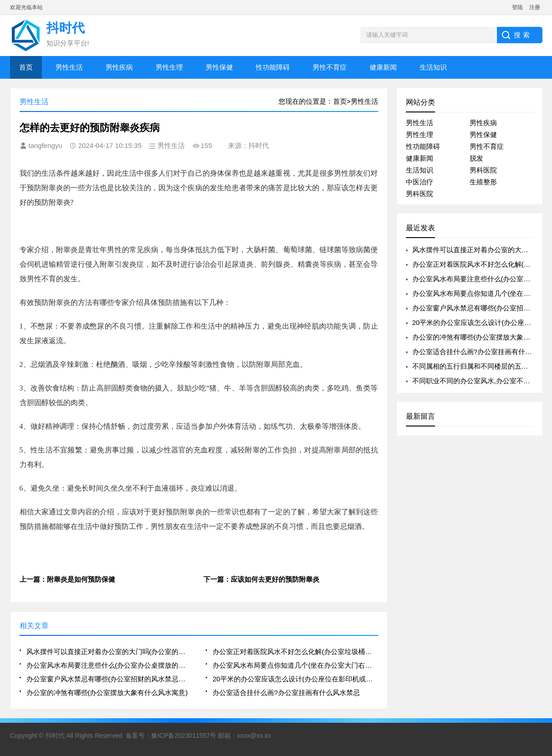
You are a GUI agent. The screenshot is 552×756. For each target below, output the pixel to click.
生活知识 (433, 67)
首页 (26, 67)
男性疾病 (119, 67)
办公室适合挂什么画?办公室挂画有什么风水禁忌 (286, 693)
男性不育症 (330, 67)
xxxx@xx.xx (254, 736)
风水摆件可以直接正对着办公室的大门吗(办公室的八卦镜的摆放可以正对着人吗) (109, 652)
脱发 (476, 158)
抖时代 (55, 736)
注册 (535, 7)
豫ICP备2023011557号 (184, 736)
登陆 (517, 7)
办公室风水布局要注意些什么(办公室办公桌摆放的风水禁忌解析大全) (109, 665)
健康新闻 (383, 67)
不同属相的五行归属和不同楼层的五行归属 (477, 366)
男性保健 (219, 67)
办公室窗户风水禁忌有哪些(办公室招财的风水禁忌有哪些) (109, 679)
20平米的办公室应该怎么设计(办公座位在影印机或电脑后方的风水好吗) (295, 679)
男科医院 (483, 170)
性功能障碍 (273, 67)
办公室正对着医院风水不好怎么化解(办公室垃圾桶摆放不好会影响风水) (295, 652)
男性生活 (69, 67)
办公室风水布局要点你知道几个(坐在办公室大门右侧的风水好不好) (295, 665)
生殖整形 (483, 182)
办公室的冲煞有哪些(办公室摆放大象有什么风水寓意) (107, 693)
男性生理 (169, 67)
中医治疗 (420, 182)
